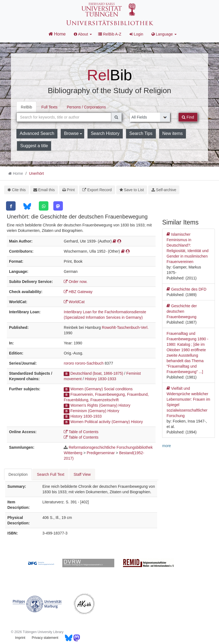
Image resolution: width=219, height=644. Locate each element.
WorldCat (74, 302)
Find (188, 117)
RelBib (26, 107)
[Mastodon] (58, 206)
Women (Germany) (87, 389)
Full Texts (49, 107)
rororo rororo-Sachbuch (84, 363)
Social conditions (118, 389)
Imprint (20, 638)
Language (164, 34)
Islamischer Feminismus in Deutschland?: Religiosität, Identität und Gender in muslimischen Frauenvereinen (187, 248)
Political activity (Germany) (107, 422)
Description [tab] (18, 474)
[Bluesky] (27, 206)
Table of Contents (81, 432)
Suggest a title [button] (34, 146)
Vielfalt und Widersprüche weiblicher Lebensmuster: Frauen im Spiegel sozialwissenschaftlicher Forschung (188, 402)
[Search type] (150, 117)
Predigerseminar (101, 453)
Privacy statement (45, 638)
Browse (73, 133)
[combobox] (64, 117)
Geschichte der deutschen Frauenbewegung (182, 311)
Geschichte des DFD (186, 289)
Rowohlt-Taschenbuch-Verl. (125, 327)
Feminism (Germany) (88, 411)
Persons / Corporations (86, 107)
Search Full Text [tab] (51, 474)
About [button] (83, 34)
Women (77, 422)
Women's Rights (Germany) (94, 405)
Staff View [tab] (82, 474)
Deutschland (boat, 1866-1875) (97, 373)
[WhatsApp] (44, 206)
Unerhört (36, 173)
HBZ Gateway (78, 292)
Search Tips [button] (141, 133)
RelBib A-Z (110, 34)
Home (57, 34)
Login (136, 34)
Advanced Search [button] (37, 133)
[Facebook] (11, 206)
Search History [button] (105, 133)
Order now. (75, 282)
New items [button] (173, 133)
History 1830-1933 (100, 379)
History (124, 405)
